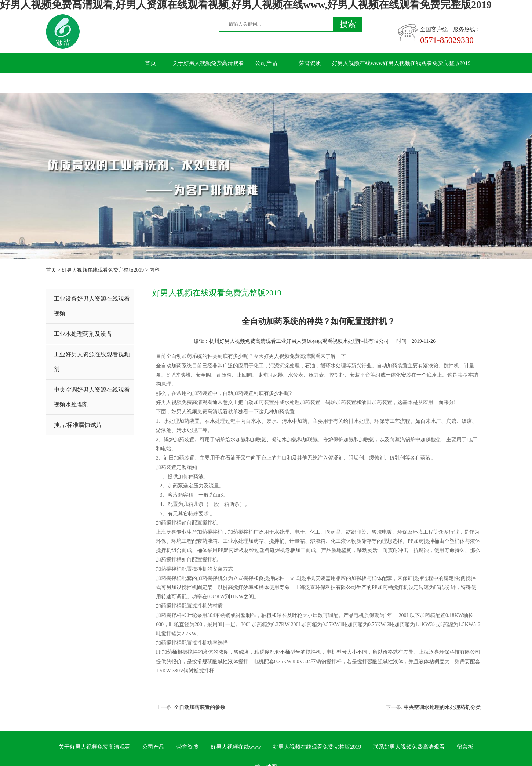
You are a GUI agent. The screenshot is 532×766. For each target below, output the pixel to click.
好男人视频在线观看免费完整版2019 (427, 63)
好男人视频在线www (357, 63)
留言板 (222, 83)
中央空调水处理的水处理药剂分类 (442, 707)
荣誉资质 (310, 63)
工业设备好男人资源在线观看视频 (92, 306)
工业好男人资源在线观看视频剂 (92, 362)
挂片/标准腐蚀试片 (78, 425)
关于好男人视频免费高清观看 (208, 63)
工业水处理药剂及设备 (83, 334)
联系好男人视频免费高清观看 (164, 83)
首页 (150, 63)
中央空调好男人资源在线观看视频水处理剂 (92, 397)
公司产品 (266, 63)
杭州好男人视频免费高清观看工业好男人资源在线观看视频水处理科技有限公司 (299, 341)
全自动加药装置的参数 (200, 707)
